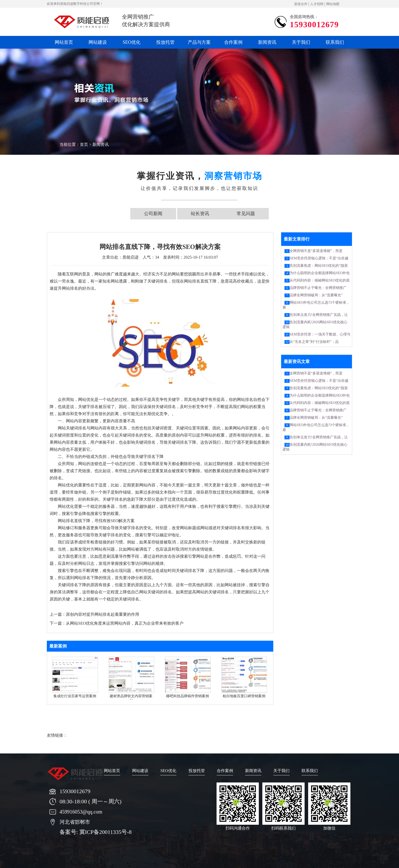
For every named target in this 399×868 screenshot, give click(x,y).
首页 (84, 144)
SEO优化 (132, 42)
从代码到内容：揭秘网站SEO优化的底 (320, 280)
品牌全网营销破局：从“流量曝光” (316, 295)
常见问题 (246, 214)
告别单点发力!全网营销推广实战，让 (319, 315)
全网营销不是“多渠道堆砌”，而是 (316, 251)
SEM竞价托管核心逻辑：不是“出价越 (319, 258)
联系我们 (335, 42)
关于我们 (301, 42)
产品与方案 (199, 42)
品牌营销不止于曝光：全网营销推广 (318, 288)
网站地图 (333, 4)
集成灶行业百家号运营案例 (75, 696)
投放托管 (165, 42)
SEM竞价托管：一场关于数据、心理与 (320, 334)
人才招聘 (317, 4)
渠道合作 (301, 4)
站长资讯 (200, 214)
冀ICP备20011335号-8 (106, 832)
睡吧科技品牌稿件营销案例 (188, 696)
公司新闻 (153, 214)
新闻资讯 (267, 42)
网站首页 (64, 42)
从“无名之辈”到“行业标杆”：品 (314, 342)
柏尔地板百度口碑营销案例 (244, 696)
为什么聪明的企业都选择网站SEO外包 (320, 273)
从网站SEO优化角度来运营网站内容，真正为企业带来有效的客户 (125, 623)
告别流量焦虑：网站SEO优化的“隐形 (319, 266)
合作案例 (233, 42)
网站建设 (98, 42)
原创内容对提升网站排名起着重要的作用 (103, 614)
